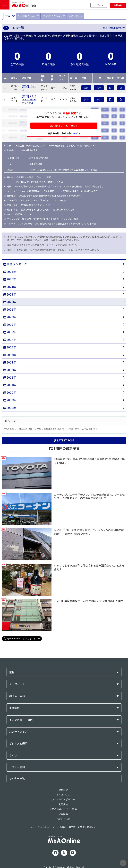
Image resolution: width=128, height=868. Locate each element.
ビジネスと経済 (18, 743)
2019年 (10, 324)
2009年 (10, 400)
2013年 (10, 370)
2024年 (10, 287)
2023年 (10, 294)
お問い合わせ (63, 819)
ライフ (13, 755)
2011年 (10, 385)
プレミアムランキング (54, 16)
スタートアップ (18, 732)
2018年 (10, 332)
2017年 (10, 340)
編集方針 (63, 790)
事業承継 (14, 708)
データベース (17, 684)
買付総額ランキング (28, 16)
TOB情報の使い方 (114, 28)
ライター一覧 (17, 778)
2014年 (10, 362)
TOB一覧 (10, 16)
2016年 (10, 347)
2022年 (10, 302)
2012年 (10, 377)
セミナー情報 (17, 767)
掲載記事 (63, 814)
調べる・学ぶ (17, 696)
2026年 (10, 272)
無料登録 (118, 5)
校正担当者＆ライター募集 (63, 809)
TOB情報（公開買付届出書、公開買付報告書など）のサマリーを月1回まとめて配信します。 (52, 429)
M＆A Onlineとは (63, 794)
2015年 (10, 355)
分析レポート (75, 16)
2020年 (10, 317)
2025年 (10, 279)
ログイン (99, 5)
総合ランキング (15, 264)
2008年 (10, 408)
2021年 (10, 309)
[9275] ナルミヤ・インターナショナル (29, 99)
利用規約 (63, 804)
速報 (12, 672)
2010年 (10, 392)
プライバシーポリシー (63, 799)
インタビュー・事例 (21, 720)
